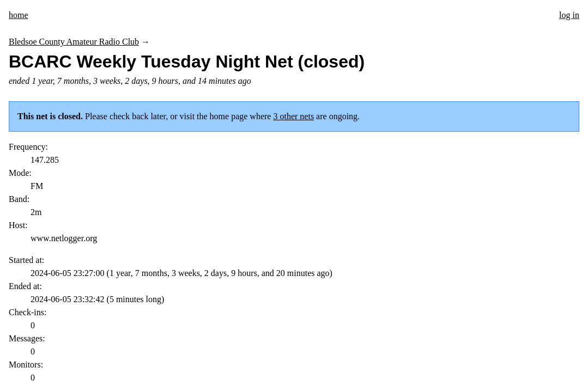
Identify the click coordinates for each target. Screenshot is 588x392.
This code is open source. (169, 334)
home (19, 15)
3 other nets (293, 116)
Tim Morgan (108, 334)
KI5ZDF (72, 334)
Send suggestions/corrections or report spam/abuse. (403, 334)
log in (569, 15)
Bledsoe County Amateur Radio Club (74, 42)
